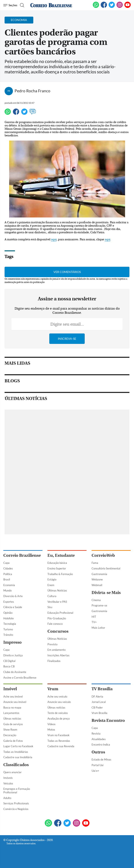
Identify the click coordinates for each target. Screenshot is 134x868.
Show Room (10, 730)
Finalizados (54, 661)
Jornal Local (99, 702)
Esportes (9, 602)
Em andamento (56, 650)
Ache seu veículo (57, 696)
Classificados (16, 765)
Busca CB (9, 666)
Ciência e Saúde (13, 607)
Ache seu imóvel (13, 696)
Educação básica (57, 563)
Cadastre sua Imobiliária (18, 757)
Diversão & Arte (13, 596)
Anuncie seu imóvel (15, 702)
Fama (95, 563)
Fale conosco (55, 624)
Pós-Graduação (57, 618)
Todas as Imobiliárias (16, 752)
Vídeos (51, 724)
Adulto (7, 798)
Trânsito (8, 635)
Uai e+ (95, 771)
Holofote (9, 618)
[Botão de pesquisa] (22, 5)
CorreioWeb (103, 555)
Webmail (97, 585)
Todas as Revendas (59, 741)
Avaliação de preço (59, 719)
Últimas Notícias (57, 590)
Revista (96, 733)
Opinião (8, 613)
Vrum (53, 689)
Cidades (8, 568)
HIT (94, 617)
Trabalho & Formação (60, 574)
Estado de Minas (101, 759)
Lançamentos (11, 713)
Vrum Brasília (99, 713)
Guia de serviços (13, 724)
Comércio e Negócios (16, 809)
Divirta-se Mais (106, 593)
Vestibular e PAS (57, 602)
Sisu (50, 607)
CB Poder (97, 707)
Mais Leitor (98, 628)
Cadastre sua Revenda (61, 746)
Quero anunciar (12, 772)
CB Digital (9, 661)
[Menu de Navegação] (10, 5)
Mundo (7, 590)
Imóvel (10, 689)
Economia (9, 585)
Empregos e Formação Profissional (17, 791)
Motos (51, 730)
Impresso (12, 642)
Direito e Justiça (13, 655)
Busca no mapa (12, 707)
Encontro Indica (101, 745)
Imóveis (8, 778)
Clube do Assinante (15, 672)
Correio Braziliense (22, 555)
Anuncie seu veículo (59, 702)
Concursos (58, 631)
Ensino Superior (57, 568)
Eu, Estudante (61, 555)
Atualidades (99, 739)
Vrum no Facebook (58, 735)
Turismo (8, 629)
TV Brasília (102, 689)
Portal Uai (97, 765)
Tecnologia (10, 624)
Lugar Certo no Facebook (18, 746)
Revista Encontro (108, 720)
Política (8, 574)
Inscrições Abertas (58, 655)
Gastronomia (99, 574)
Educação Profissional (60, 613)
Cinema (96, 600)
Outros (98, 752)
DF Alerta (97, 696)
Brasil (7, 579)
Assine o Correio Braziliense (20, 678)
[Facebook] (104, 7)
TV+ (94, 622)
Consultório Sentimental (106, 568)
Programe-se (99, 605)
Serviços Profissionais (16, 803)
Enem (51, 585)
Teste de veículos (58, 713)
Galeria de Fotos (13, 741)
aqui (54, 240)
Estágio (52, 579)
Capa (6, 563)
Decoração (10, 735)
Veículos (8, 783)
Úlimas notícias (12, 719)
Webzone (97, 579)
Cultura (52, 596)
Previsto (52, 644)
